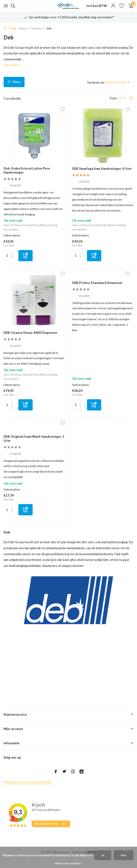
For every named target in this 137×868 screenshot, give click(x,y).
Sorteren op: (96, 82)
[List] (131, 98)
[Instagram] (73, 772)
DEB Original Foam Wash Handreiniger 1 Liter (34, 439)
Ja (103, 855)
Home (24, 28)
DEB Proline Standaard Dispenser (97, 283)
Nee (124, 855)
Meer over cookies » (68, 863)
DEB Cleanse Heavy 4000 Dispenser (30, 333)
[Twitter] (64, 772)
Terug (10, 28)
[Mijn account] (113, 6)
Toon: (113, 98)
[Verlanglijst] (122, 6)
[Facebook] (56, 772)
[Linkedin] (81, 772)
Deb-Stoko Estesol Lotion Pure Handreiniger (27, 170)
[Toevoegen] (25, 256)
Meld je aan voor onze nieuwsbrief (27, 782)
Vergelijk (12, 185)
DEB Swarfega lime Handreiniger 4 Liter (102, 169)
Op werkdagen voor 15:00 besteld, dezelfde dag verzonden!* (71, 17)
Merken (38, 28)
